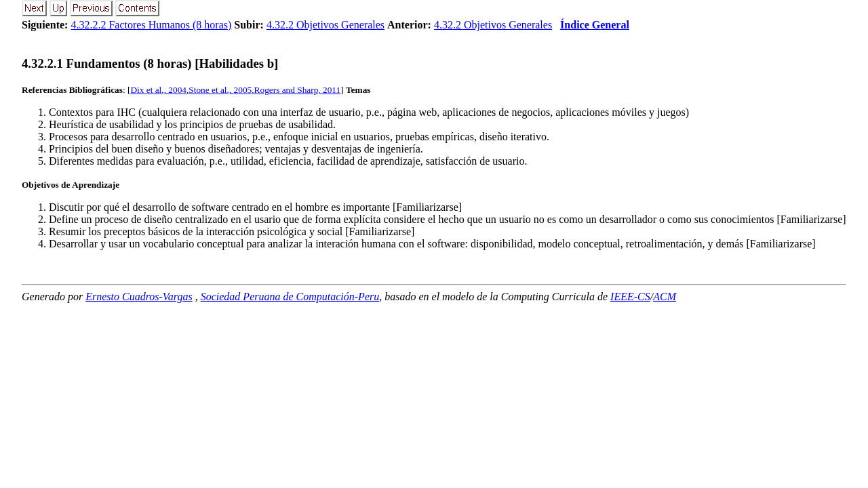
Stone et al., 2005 (220, 90)
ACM (665, 297)
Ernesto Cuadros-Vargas (139, 297)
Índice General (595, 25)
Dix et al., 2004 (158, 90)
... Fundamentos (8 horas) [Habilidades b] (150, 63)
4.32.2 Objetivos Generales (325, 25)
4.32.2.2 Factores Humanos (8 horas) (151, 25)
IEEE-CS (630, 297)
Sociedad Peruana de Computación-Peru (290, 297)
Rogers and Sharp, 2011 (298, 90)
